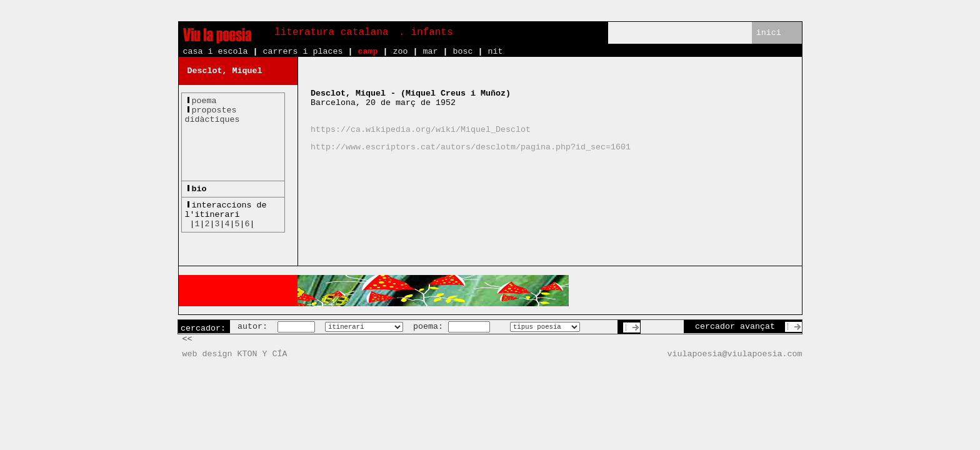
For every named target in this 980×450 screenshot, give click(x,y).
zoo (400, 52)
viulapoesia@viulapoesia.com (735, 354)
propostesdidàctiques (212, 115)
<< (187, 339)
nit (495, 52)
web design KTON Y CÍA (235, 354)
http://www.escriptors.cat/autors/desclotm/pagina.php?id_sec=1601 (471, 147)
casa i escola (216, 52)
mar (430, 52)
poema (204, 101)
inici (769, 33)
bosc (462, 52)
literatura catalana (331, 32)
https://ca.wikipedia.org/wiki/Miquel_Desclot (421, 130)
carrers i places (302, 52)
